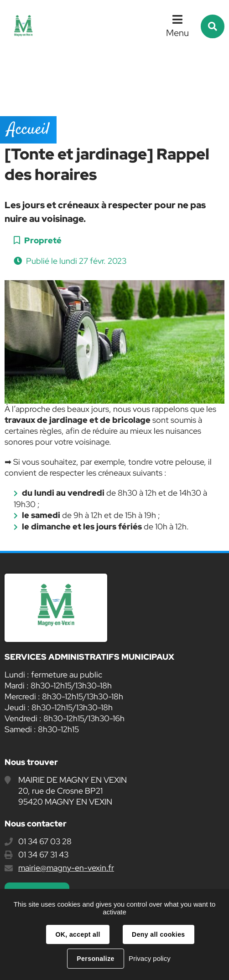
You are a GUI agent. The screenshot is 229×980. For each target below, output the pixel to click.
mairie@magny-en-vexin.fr (66, 868)
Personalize (95, 959)
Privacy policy (150, 958)
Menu (177, 33)
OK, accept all (78, 934)
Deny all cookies (158, 934)
